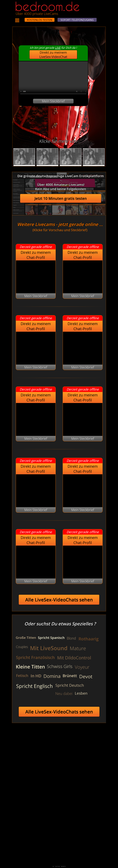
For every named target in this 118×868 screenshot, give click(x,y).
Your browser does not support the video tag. (53, 79)
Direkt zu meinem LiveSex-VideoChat (53, 55)
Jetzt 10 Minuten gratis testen (61, 198)
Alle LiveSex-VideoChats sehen (59, 600)
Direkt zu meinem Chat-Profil (36, 255)
